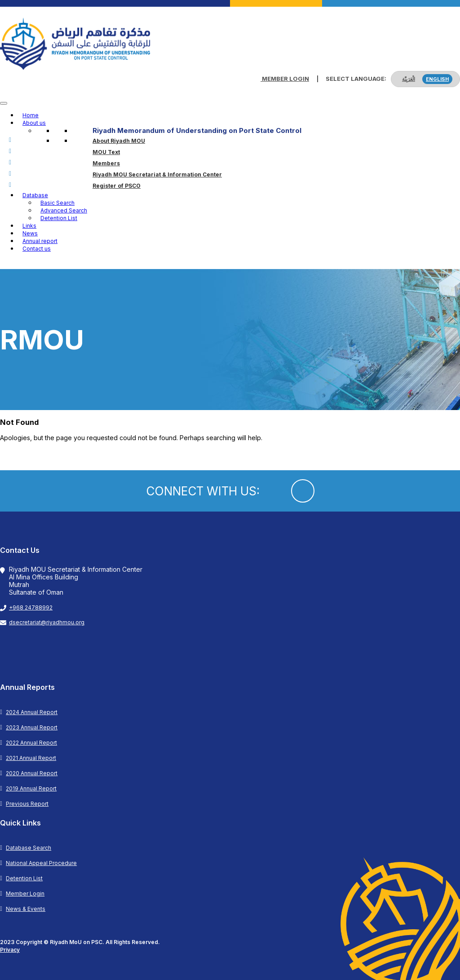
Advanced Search (64, 210)
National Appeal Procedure (41, 863)
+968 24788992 (31, 607)
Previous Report (27, 804)
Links (29, 226)
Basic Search (57, 203)
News (30, 233)
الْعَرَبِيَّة (409, 79)
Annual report (40, 241)
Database (35, 195)
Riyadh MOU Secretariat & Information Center (157, 174)
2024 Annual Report (32, 712)
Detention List (59, 218)
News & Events (26, 909)
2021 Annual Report (31, 758)
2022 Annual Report (31, 743)
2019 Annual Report (31, 788)
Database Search (29, 848)
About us (34, 123)
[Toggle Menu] (4, 103)
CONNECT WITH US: (203, 491)
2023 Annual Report (32, 727)
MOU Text (106, 152)
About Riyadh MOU (119, 141)
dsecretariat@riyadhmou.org (47, 622)
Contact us (37, 249)
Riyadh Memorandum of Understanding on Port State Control (197, 130)
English (437, 79)
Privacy (10, 950)
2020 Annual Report (32, 773)
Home (31, 115)
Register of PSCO (117, 186)
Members (106, 163)
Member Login (285, 79)
